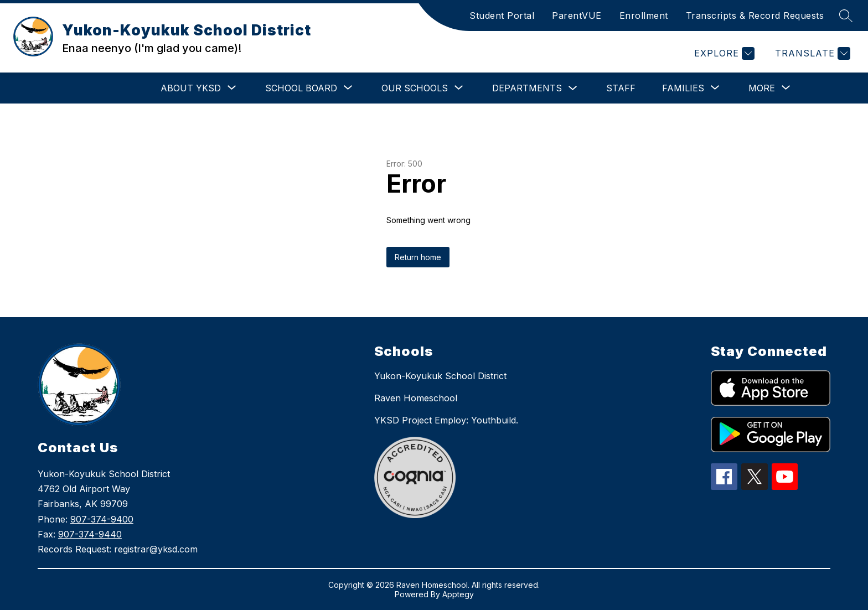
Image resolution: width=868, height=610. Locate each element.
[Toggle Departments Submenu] (573, 88)
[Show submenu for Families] (683, 88)
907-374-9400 (102, 519)
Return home (418, 257)
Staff (621, 88)
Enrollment (644, 15)
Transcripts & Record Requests (755, 15)
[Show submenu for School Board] (301, 88)
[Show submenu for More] (762, 88)
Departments (527, 88)
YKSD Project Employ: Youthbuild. (446, 420)
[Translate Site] (811, 53)
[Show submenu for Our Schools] (415, 88)
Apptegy (458, 594)
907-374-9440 (90, 534)
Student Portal (502, 15)
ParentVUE (577, 15)
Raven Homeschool (416, 398)
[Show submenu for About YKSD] (191, 88)
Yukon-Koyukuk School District (440, 376)
